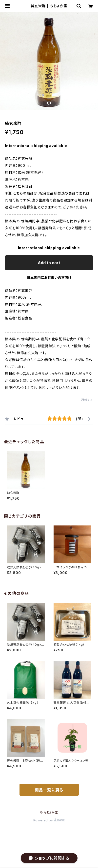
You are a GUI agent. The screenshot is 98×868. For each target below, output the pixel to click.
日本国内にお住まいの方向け (49, 277)
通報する (87, 400)
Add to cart (49, 263)
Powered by (49, 820)
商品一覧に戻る (49, 790)
